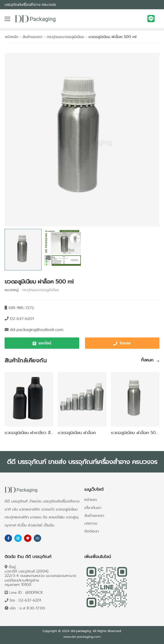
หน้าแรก (91, 500)
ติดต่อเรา (92, 531)
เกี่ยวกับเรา (93, 508)
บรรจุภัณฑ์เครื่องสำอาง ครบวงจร (30, 4)
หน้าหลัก (12, 37)
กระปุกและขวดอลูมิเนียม (65, 37)
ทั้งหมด (148, 360)
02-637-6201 (30, 600)
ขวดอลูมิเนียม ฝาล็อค (77, 433)
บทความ (91, 523)
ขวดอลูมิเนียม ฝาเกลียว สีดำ (30, 433)
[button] (42, 343)
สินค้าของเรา (33, 37)
